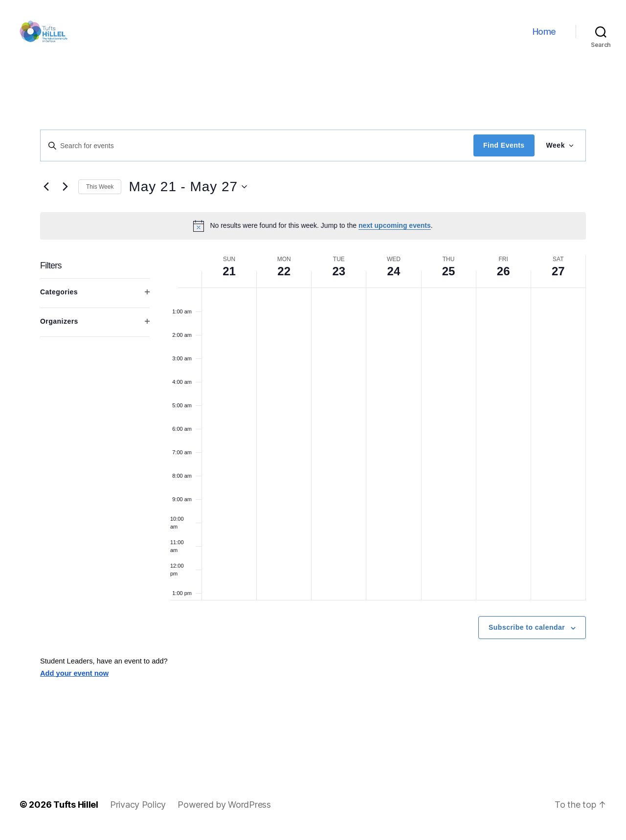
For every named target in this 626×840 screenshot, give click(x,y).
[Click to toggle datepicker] (188, 195)
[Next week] (65, 195)
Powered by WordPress (224, 812)
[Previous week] (46, 195)
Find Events (504, 154)
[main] (313, 428)
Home (544, 35)
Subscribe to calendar (527, 636)
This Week (100, 195)
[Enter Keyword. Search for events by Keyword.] (257, 154)
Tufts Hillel (76, 812)
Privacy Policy (138, 812)
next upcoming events (395, 234)
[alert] (313, 234)
